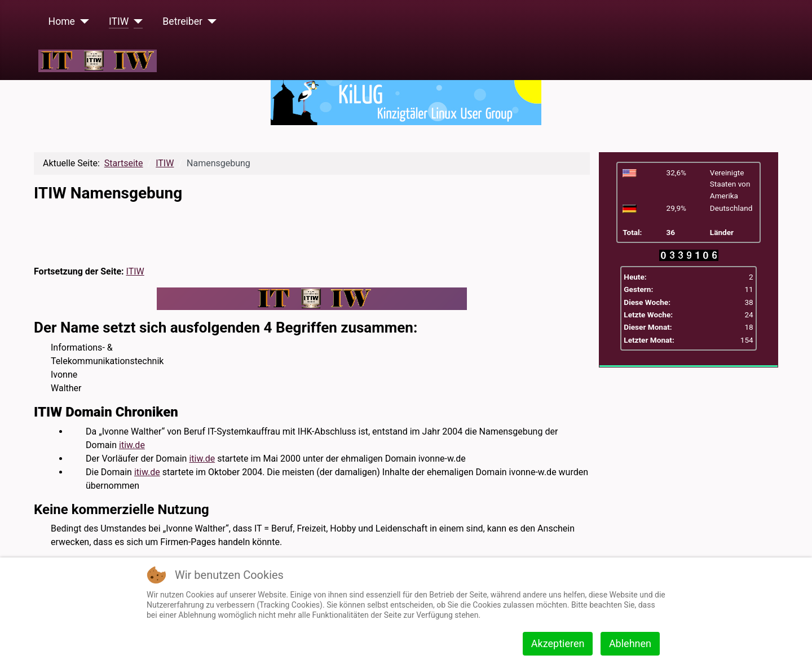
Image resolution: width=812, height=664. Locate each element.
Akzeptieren (558, 643)
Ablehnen (630, 643)
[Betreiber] (209, 21)
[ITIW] (136, 21)
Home (62, 21)
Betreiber (182, 21)
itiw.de (132, 445)
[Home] (82, 21)
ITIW (119, 21)
